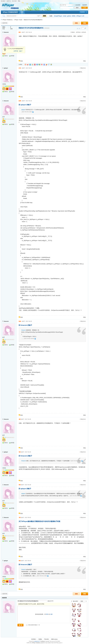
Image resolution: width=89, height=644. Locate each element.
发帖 (85, 23)
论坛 (22, 12)
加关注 (6, 56)
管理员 (4, 84)
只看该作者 (83, 68)
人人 (37, 65)
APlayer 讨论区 (18, 20)
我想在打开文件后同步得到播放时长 (33, 20)
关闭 (24, 48)
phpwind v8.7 (37, 641)
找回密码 (85, 5)
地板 (20, 321)
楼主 (20, 32)
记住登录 (78, 5)
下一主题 (79, 28)
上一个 (72, 602)
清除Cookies (54, 639)
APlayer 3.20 (80, 16)
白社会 (49, 65)
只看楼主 (73, 32)
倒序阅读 (78, 32)
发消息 (12, 56)
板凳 (20, 101)
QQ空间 (32, 65)
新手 (4, 117)
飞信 (51, 65)
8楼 (20, 561)
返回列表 (5, 23)
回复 (76, 23)
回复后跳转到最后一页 (33, 625)
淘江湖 (25, 65)
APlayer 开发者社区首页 (10, 12)
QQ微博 (30, 65)
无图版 (40, 639)
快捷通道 (82, 12)
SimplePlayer (58, 16)
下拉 (72, 5)
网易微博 (42, 65)
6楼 (20, 485)
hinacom (6, 32)
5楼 (20, 452)
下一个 (87, 602)
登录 (77, 8)
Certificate (43, 641)
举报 (84, 61)
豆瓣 (39, 65)
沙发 (20, 68)
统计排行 (15, 1)
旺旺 (82, 601)
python (69, 16)
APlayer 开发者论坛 (7, 20)
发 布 (20, 625)
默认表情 (75, 601)
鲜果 (46, 65)
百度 (44, 65)
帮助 (19, 1)
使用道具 (84, 32)
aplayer (6, 68)
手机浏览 (46, 639)
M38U (74, 16)
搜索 (44, 16)
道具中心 (9, 1)
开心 (35, 65)
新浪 (28, 65)
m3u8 (65, 16)
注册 (85, 8)
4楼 (20, 419)
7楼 (20, 518)
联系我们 (34, 639)
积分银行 (3, 1)
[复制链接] (47, 28)
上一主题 (78, 28)
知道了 (21, 51)
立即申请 (16, 51)
